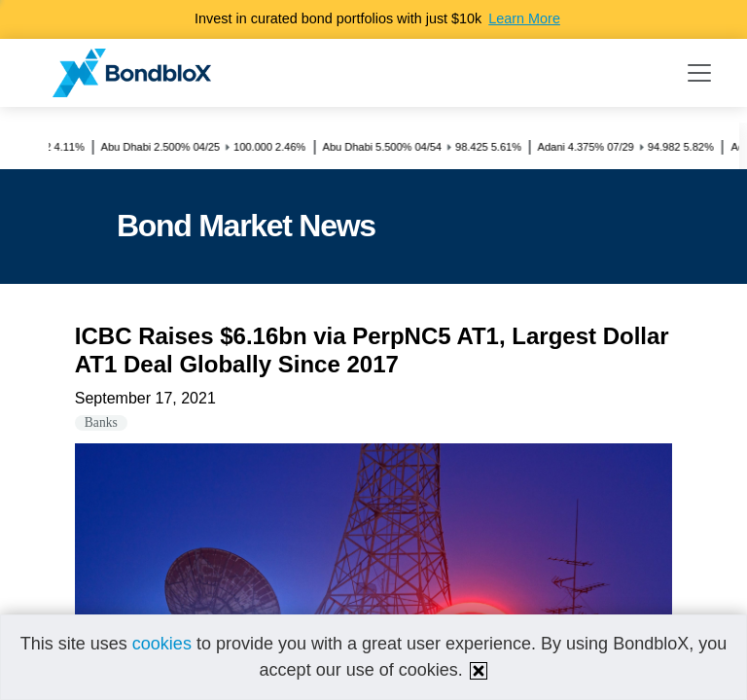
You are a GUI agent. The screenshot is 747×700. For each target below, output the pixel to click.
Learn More (524, 18)
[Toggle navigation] (699, 73)
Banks (101, 422)
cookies (162, 644)
